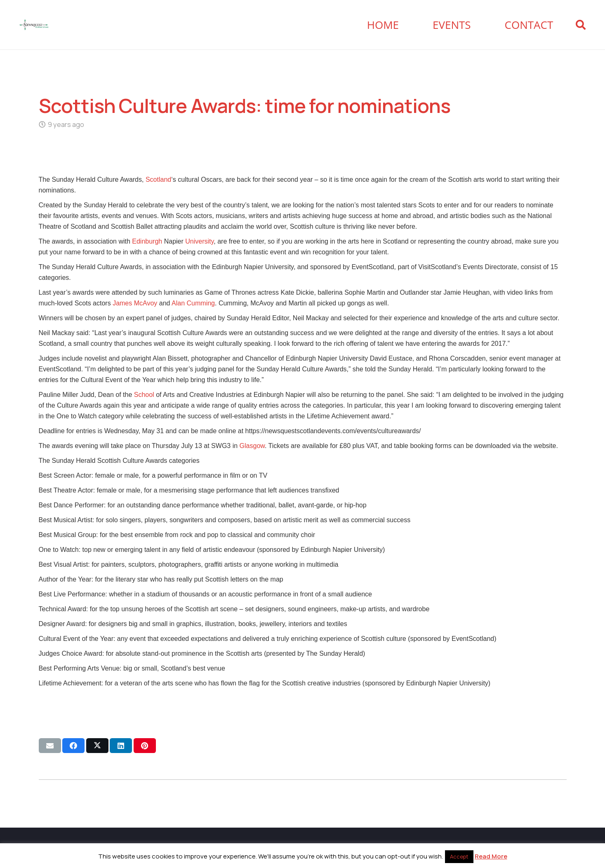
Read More (491, 856)
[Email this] (50, 746)
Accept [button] (459, 856)
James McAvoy (135, 303)
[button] (580, 25)
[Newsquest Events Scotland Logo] (34, 25)
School (144, 395)
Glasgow (252, 446)
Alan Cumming (193, 303)
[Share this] (73, 746)
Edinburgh (147, 241)
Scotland (158, 179)
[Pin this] (145, 746)
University (199, 241)
